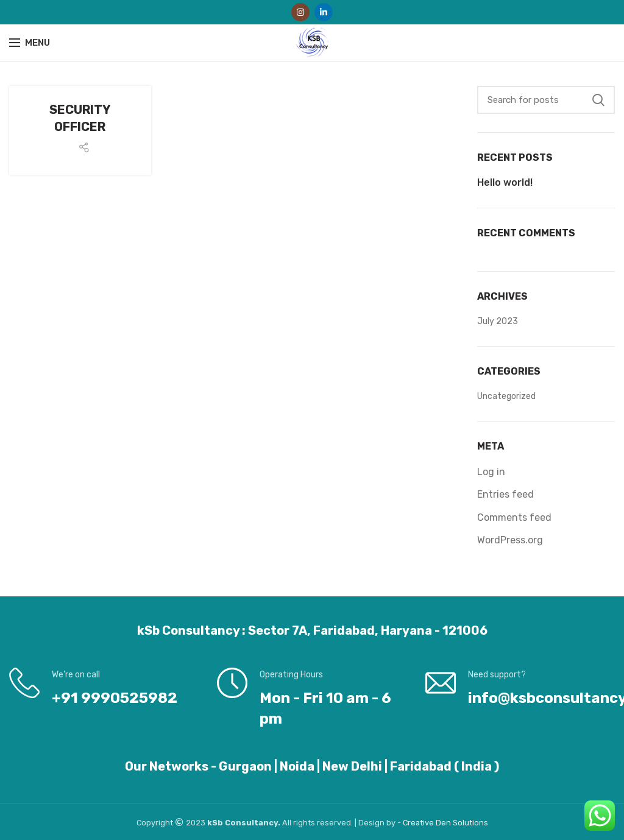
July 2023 (498, 321)
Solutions (470, 823)
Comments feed (514, 517)
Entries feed (505, 494)
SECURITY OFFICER (80, 118)
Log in (491, 472)
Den (444, 823)
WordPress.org (510, 540)
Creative (419, 823)
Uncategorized (506, 396)
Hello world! (505, 182)
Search (598, 100)
